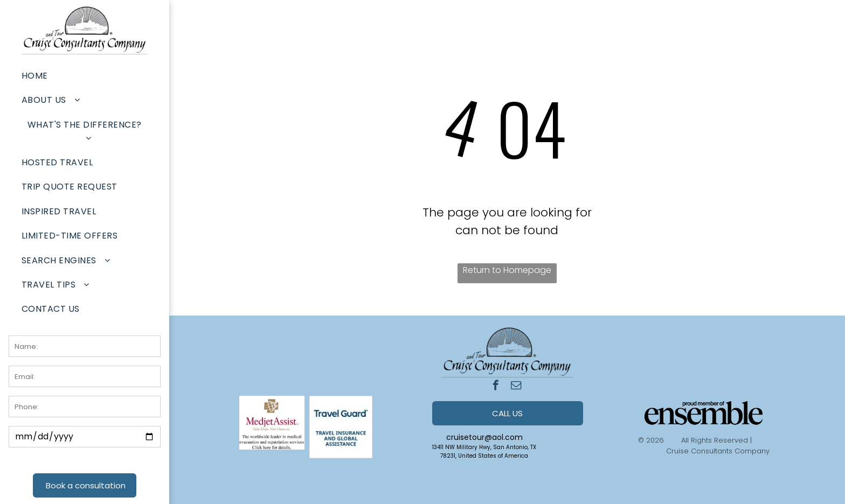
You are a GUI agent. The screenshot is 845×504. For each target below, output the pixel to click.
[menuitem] (85, 76)
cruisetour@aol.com (484, 437)
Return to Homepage (507, 270)
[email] (516, 387)
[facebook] (496, 387)
